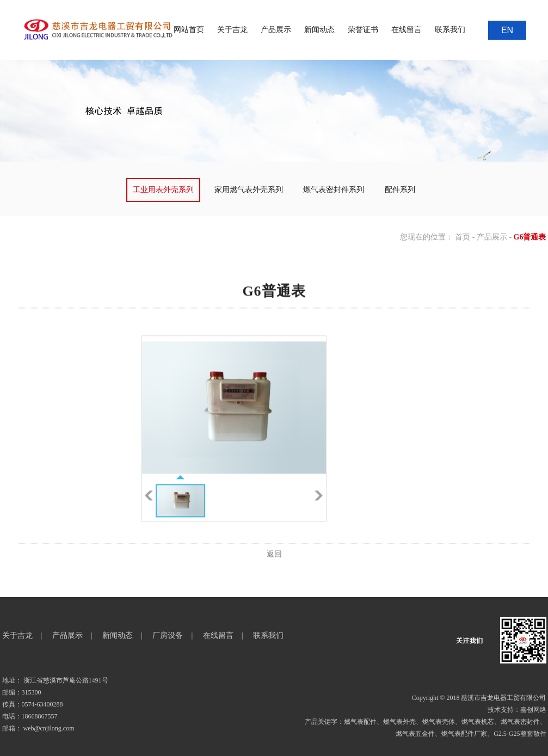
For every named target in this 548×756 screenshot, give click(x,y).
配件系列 (400, 190)
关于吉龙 (232, 30)
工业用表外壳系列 (163, 190)
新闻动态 (319, 30)
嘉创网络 (533, 710)
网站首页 (189, 30)
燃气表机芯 (478, 722)
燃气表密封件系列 (334, 190)
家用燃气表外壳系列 (249, 190)
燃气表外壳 (399, 722)
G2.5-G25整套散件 (520, 734)
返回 (274, 570)
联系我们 (450, 30)
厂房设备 (168, 635)
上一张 (149, 512)
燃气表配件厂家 (464, 734)
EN (507, 30)
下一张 (319, 512)
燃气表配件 (360, 722)
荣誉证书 (363, 30)
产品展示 (276, 30)
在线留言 (407, 30)
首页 (463, 237)
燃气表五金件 (415, 734)
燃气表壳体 (439, 722)
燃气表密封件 (520, 722)
